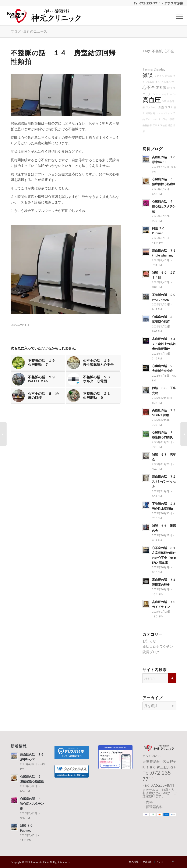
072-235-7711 (157, 776)
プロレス (156, 94)
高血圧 (152, 100)
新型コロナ (166, 107)
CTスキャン (152, 107)
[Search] (159, 678)
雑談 (148, 75)
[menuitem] (177, 16)
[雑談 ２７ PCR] (184, 434)
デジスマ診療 (174, 3)
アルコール (151, 119)
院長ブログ (151, 652)
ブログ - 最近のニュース (29, 31)
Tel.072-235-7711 (147, 3)
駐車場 (169, 76)
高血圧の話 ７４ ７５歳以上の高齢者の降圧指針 (165, 344)
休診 (164, 101)
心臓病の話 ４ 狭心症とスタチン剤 (164, 206)
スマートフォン (164, 113)
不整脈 (157, 51)
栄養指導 (147, 125)
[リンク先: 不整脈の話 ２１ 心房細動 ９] (93, 396)
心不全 (169, 51)
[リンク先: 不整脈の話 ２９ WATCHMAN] (38, 379)
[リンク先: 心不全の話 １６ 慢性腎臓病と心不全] (93, 363)
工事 (155, 125)
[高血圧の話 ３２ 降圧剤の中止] (3, 434)
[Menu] (177, 16)
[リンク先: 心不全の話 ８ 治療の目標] (38, 396)
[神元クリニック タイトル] (45, 16)
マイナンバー (169, 94)
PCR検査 (163, 125)
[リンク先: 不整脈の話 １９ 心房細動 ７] (38, 363)
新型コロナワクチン (158, 646)
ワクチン (159, 76)
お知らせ (149, 641)
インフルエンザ (165, 82)
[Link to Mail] (173, 861)
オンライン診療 (166, 119)
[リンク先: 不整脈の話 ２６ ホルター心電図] (93, 379)
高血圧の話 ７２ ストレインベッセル (165, 481)
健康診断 (150, 113)
